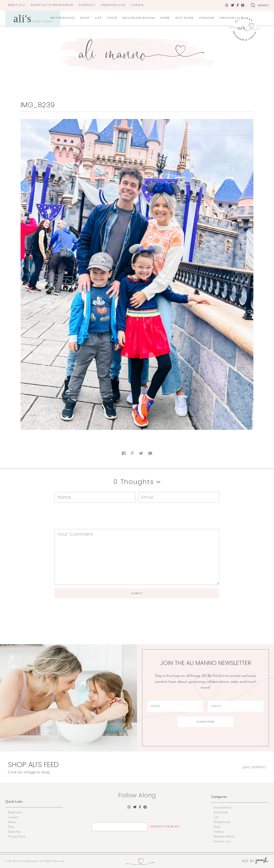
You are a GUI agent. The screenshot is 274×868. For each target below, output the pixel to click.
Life (98, 18)
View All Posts (223, 808)
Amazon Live (222, 841)
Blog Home (15, 812)
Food (112, 18)
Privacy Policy (17, 837)
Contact (87, 5)
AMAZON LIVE (113, 5)
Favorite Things (33, 19)
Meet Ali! (17, 5)
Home (165, 18)
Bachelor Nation (139, 18)
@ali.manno (254, 767)
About (12, 822)
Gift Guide (185, 18)
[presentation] (91, 516)
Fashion (207, 18)
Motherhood (62, 18)
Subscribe (14, 832)
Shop (85, 18)
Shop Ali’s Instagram (52, 5)
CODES (137, 5)
